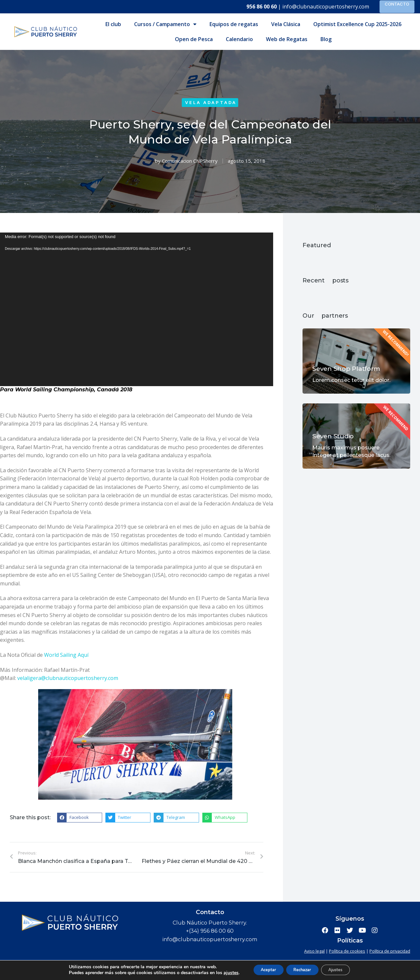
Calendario (239, 39)
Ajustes (347, 970)
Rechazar (306, 970)
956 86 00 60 (262, 7)
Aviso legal (314, 951)
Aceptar (265, 970)
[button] (80, 818)
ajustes (224, 973)
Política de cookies (347, 951)
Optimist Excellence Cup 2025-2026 (357, 24)
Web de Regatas (287, 39)
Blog (326, 39)
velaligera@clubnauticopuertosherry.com (68, 678)
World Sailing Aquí (66, 655)
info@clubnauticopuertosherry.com (326, 7)
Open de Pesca (194, 39)
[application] (137, 309)
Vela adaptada (211, 102)
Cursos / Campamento (165, 24)
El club (113, 24)
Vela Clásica (286, 24)
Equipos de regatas (234, 24)
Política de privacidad (390, 951)
